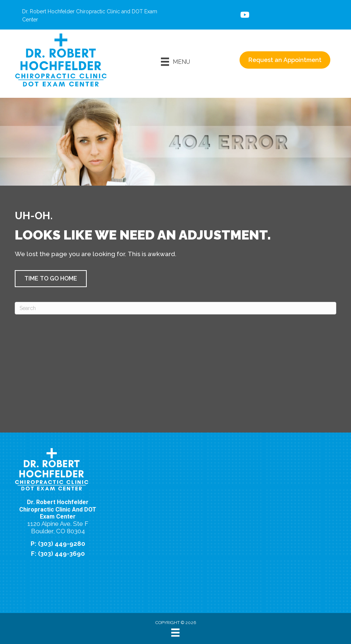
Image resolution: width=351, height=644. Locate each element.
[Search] (175, 308)
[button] (51, 279)
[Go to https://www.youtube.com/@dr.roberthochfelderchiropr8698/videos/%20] (244, 16)
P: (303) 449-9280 (58, 544)
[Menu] (175, 62)
